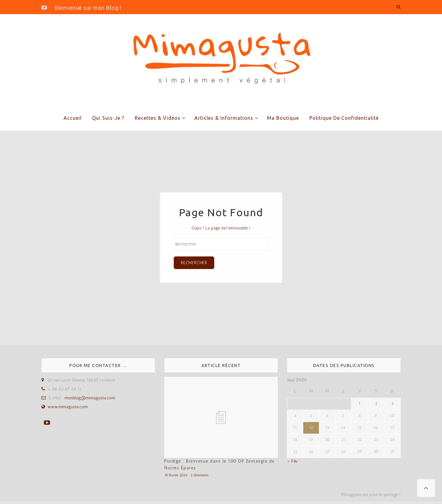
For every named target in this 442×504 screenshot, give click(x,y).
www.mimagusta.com (68, 409)
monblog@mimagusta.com (90, 400)
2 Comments (199, 477)
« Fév (292, 463)
